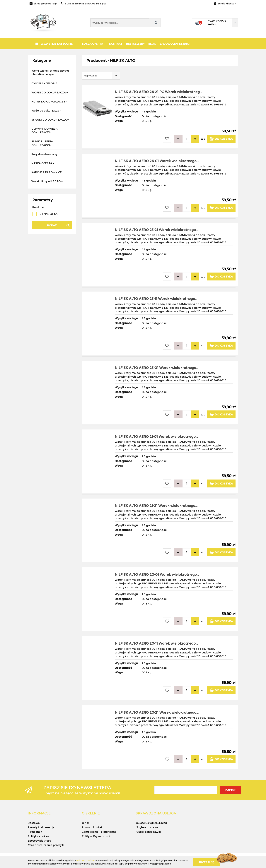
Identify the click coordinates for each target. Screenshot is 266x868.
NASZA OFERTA (94, 44)
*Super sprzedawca (149, 832)
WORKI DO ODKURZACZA (50, 92)
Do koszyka (221, 139)
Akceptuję (206, 862)
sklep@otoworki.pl (44, 4)
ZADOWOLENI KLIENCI (175, 44)
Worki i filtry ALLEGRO (47, 181)
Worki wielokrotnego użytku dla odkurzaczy (50, 72)
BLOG (152, 44)
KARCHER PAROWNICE (47, 172)
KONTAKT (116, 44)
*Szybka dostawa (147, 827)
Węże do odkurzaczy (46, 111)
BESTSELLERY (135, 44)
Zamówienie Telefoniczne (99, 832)
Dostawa (34, 823)
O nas (86, 823)
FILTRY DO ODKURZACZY (49, 101)
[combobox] (101, 76)
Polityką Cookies (86, 860)
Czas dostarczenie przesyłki (46, 845)
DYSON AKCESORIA (44, 83)
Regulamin (35, 832)
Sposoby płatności (40, 841)
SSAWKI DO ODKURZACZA (50, 120)
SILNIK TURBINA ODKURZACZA (42, 143)
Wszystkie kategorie (54, 44)
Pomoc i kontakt (93, 827)
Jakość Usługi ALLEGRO (151, 823)
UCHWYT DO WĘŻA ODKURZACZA (44, 130)
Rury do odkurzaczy (44, 154)
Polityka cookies (38, 836)
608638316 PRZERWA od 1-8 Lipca (84, 4)
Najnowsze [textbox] (91, 76)
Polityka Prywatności (96, 836)
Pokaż (52, 225)
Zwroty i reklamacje (41, 827)
